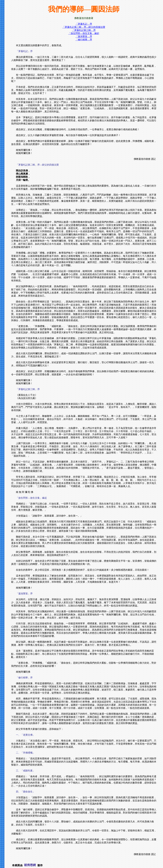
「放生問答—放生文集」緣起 (84, 33)
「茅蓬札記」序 (84, 24)
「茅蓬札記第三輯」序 (84, 30)
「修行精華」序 (84, 40)
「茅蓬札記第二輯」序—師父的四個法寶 (84, 27)
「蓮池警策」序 (84, 36)
